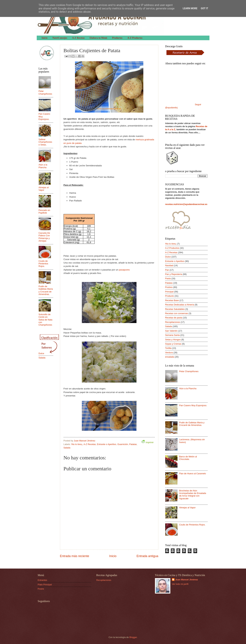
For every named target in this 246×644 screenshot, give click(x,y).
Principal (169, 292)
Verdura (169, 353)
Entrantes (42, 580)
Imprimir (148, 442)
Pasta (168, 278)
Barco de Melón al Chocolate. (188, 458)
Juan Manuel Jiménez (187, 580)
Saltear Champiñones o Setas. (45, 142)
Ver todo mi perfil (180, 584)
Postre (41, 589)
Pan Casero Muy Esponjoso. (193, 405)
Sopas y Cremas (173, 344)
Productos (117, 38)
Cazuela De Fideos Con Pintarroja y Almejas (44, 237)
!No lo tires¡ (77, 444)
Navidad (169, 265)
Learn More (190, 8)
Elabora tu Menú (98, 38)
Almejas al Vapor (44, 189)
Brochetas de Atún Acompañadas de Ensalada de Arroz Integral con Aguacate (193, 495)
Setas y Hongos (173, 340)
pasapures (124, 270)
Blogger (133, 637)
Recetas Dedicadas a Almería (180, 305)
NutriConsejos (60, 38)
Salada (67, 448)
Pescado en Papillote (44, 211)
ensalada (170, 357)
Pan (167, 270)
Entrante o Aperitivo (107, 444)
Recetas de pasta (174, 318)
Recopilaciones (173, 322)
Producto (170, 296)
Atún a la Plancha (43, 166)
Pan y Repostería (174, 274)
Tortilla (168, 348)
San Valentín (171, 331)
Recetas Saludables (175, 309)
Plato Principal (45, 585)
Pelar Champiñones (45, 92)
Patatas (133, 444)
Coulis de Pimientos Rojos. (43, 264)
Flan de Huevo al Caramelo (193, 474)
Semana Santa (172, 335)
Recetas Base (172, 300)
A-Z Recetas (78, 38)
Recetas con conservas (177, 313)
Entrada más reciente (75, 556)
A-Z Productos (135, 38)
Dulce (41, 353)
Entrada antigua (147, 556)
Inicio (45, 38)
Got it (204, 8)
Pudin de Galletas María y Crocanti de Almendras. (46, 290)
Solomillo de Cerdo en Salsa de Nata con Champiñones (46, 320)
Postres (169, 287)
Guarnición (123, 444)
